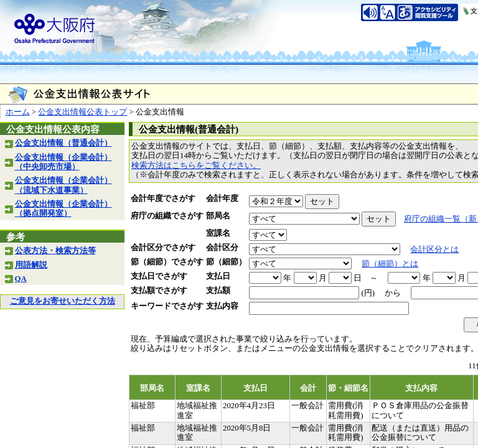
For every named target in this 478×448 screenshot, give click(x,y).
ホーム (18, 112)
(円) (368, 293)
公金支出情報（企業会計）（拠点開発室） (63, 209)
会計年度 (222, 198)
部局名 (218, 216)
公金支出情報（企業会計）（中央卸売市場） (63, 162)
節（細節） (226, 262)
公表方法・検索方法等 (55, 251)
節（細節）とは (390, 264)
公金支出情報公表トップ (82, 112)
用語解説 (31, 265)
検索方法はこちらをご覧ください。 (196, 166)
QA (21, 279)
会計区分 (222, 248)
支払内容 (222, 306)
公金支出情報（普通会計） (63, 143)
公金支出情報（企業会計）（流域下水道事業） (63, 185)
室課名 (218, 233)
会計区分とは (434, 250)
